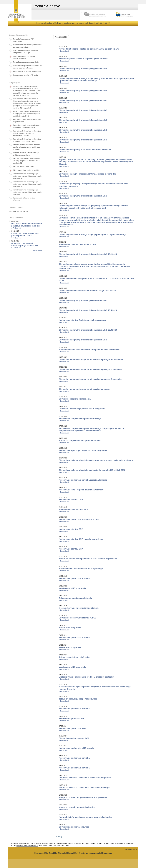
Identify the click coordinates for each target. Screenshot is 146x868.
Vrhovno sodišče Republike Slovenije (50, 853)
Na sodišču (72, 853)
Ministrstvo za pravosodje (90, 853)
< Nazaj (59, 837)
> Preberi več (16, 228)
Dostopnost (107, 853)
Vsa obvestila (61, 37)
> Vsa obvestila (36, 251)
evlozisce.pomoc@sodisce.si (18, 211)
